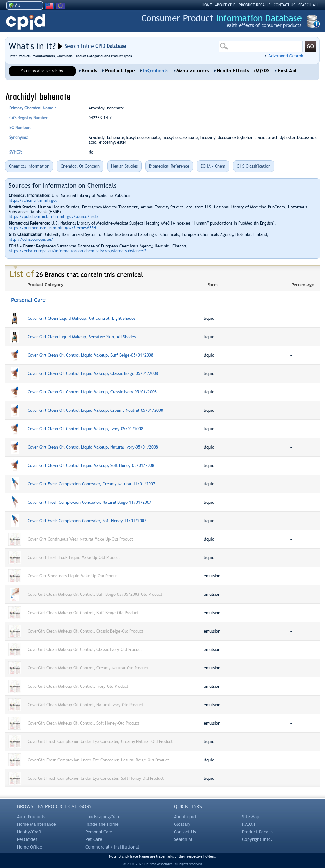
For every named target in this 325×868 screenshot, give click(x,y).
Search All (184, 839)
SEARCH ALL (308, 5)
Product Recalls (257, 832)
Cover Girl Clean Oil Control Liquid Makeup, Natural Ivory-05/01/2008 (93, 447)
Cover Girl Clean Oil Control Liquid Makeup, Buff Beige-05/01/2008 (90, 355)
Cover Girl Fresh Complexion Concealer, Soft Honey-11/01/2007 (87, 521)
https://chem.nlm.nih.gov (33, 200)
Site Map (251, 817)
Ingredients (156, 71)
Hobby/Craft (30, 832)
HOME (207, 5)
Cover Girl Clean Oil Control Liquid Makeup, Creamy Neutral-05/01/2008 (95, 410)
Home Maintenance (36, 824)
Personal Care (99, 832)
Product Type (120, 71)
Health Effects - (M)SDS (243, 71)
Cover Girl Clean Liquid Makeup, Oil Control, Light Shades (81, 318)
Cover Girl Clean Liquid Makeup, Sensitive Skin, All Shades (82, 337)
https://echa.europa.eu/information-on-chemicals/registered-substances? (77, 251)
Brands (89, 71)
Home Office (30, 847)
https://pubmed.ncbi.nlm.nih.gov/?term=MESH (52, 228)
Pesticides (27, 839)
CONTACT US (284, 5)
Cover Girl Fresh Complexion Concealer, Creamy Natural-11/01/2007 (91, 484)
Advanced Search (286, 56)
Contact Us (185, 832)
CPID (26, 22)
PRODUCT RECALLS (255, 5)
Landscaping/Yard (103, 817)
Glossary (182, 824)
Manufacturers (192, 71)
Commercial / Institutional (112, 847)
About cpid (185, 817)
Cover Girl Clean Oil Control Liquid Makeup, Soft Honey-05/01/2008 (91, 466)
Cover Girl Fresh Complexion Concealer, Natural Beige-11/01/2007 (90, 502)
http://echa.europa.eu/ (31, 239)
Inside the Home (102, 824)
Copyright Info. (257, 839)
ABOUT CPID (225, 5)
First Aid (287, 71)
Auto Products (31, 817)
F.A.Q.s (249, 824)
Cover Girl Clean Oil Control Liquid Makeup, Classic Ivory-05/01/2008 (92, 392)
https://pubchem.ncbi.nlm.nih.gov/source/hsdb (53, 217)
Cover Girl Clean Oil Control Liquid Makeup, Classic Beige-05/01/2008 (93, 374)
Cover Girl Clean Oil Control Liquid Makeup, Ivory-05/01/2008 (85, 429)
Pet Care (94, 839)
